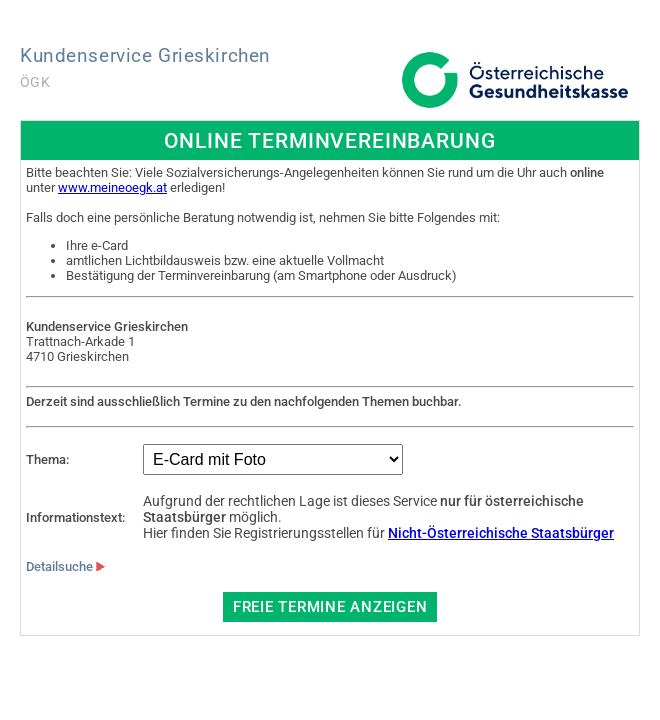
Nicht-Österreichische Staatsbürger (501, 533)
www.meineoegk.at (112, 187)
